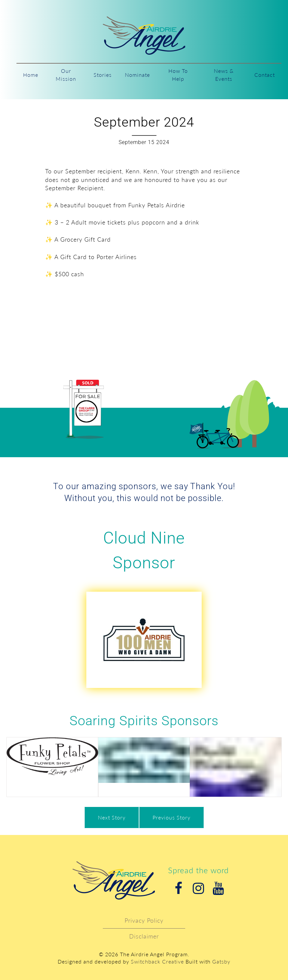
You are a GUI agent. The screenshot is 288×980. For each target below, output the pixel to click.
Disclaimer (144, 936)
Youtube (218, 888)
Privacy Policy (144, 920)
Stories (103, 75)
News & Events (224, 75)
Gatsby (221, 961)
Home (31, 75)
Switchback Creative (157, 961)
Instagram (198, 888)
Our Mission (66, 75)
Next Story (112, 817)
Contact (265, 75)
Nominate (137, 75)
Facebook (179, 888)
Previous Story (172, 817)
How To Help (178, 75)
